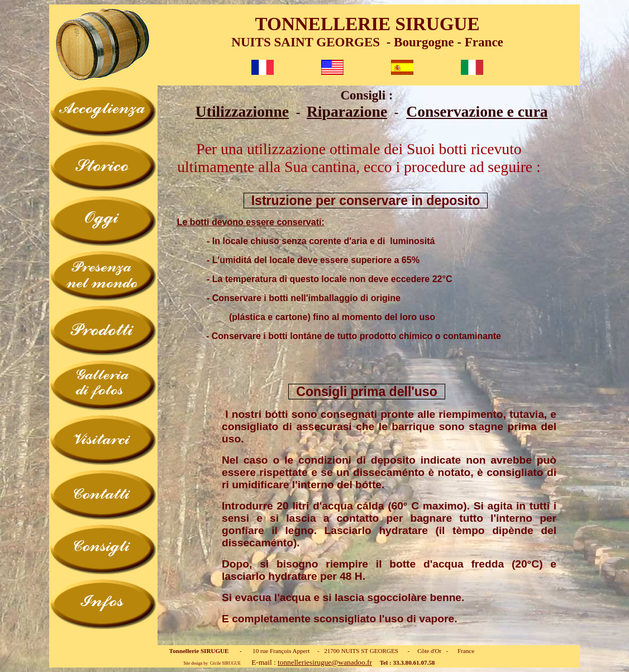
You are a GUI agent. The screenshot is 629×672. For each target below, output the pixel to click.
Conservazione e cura (477, 111)
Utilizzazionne (242, 111)
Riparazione (347, 111)
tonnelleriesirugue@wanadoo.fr (325, 662)
